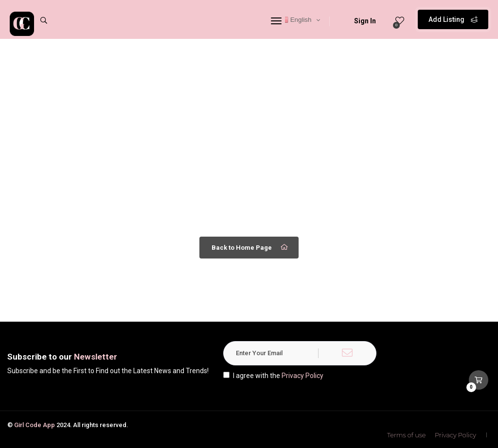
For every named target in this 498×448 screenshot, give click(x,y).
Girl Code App (35, 425)
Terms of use (407, 435)
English (296, 20)
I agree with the (273, 376)
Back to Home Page (250, 247)
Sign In (359, 21)
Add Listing (453, 19)
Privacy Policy (302, 376)
